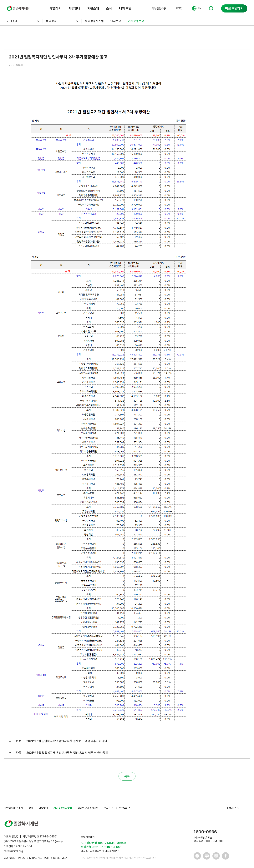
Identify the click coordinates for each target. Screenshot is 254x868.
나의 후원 (125, 8)
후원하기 (56, 8)
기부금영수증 (159, 8)
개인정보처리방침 (63, 808)
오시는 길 (109, 808)
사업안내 (74, 8)
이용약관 (43, 808)
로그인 (179, 8)
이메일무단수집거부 (88, 808)
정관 (31, 808)
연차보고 (116, 21)
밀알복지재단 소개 (13, 808)
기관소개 (93, 8)
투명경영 (51, 21)
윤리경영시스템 (94, 21)
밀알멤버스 (125, 808)
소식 (109, 8)
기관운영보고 (136, 21)
